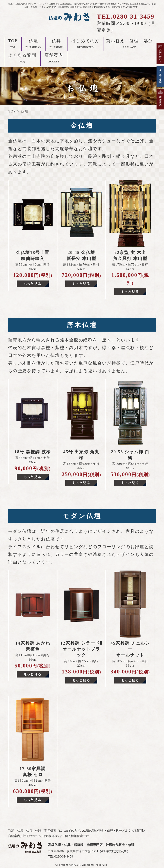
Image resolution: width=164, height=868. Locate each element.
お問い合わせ (53, 836)
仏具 (56, 44)
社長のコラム (32, 836)
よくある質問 (22, 59)
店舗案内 (54, 59)
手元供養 (50, 831)
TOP (13, 44)
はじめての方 (85, 44)
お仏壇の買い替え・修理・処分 (101, 831)
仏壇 (33, 44)
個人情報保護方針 (77, 836)
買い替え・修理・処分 (129, 44)
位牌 (38, 831)
